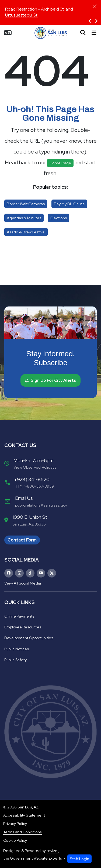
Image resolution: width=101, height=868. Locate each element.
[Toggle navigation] (94, 33)
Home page (60, 163)
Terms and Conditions (22, 832)
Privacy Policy (15, 824)
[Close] (95, 6)
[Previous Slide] (90, 21)
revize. (52, 851)
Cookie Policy (15, 840)
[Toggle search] (83, 33)
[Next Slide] (96, 21)
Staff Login (79, 859)
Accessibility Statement (24, 815)
